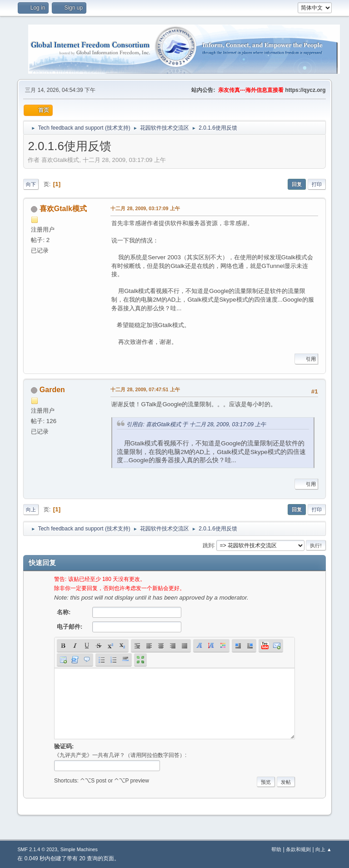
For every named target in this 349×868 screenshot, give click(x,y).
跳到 (208, 545)
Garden (52, 390)
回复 (297, 184)
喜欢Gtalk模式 (63, 209)
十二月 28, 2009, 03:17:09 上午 (145, 208)
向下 (31, 184)
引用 (306, 359)
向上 (31, 510)
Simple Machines (79, 849)
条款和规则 (298, 849)
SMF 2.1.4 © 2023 (37, 849)
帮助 (276, 849)
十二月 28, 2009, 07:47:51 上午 (145, 389)
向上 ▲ (324, 849)
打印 (317, 184)
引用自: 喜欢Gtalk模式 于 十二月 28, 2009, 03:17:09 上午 (196, 424)
